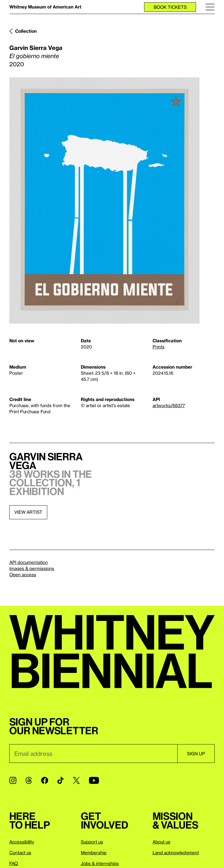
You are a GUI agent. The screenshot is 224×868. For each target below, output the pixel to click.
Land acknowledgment (176, 853)
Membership (94, 853)
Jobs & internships (100, 863)
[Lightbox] (104, 200)
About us (161, 842)
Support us (92, 842)
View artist (28, 512)
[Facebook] (45, 780)
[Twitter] (76, 780)
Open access (23, 574)
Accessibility (22, 842)
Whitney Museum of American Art (45, 7)
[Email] (93, 754)
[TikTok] (61, 780)
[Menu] (210, 7)
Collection (26, 31)
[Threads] (29, 780)
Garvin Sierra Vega (36, 48)
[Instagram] (13, 780)
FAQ (14, 863)
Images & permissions (32, 568)
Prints (159, 347)
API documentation (29, 562)
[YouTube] (94, 780)
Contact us (20, 853)
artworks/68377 (169, 405)
